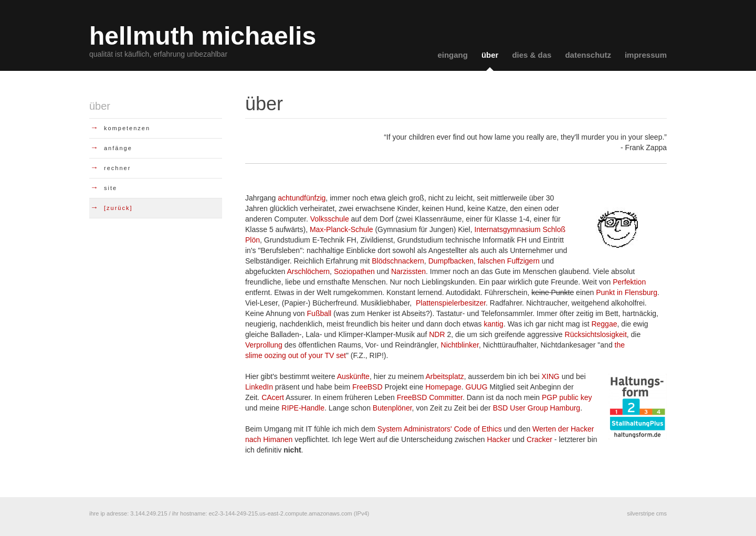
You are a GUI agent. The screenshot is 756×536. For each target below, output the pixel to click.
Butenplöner (392, 408)
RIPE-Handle (303, 408)
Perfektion (629, 282)
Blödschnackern (398, 261)
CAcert (273, 397)
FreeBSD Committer (430, 397)
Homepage (443, 387)
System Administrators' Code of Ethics (440, 429)
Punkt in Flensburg (627, 292)
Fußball (319, 313)
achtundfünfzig (302, 198)
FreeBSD (367, 387)
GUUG (477, 387)
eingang (453, 55)
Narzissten (408, 271)
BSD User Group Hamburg (537, 408)
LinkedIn (259, 387)
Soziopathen (354, 271)
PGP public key (567, 397)
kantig (494, 324)
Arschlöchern (308, 271)
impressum (646, 55)
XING (552, 376)
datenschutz (588, 55)
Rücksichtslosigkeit (596, 334)
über (490, 55)
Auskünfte (353, 376)
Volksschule (330, 219)
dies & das (532, 55)
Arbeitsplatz (445, 376)
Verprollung (264, 345)
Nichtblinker (460, 345)
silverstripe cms (647, 513)
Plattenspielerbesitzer (451, 303)
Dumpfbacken (451, 261)
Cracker (539, 439)
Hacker (498, 439)
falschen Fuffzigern (509, 261)
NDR (437, 334)
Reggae (604, 324)
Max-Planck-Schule (342, 229)
